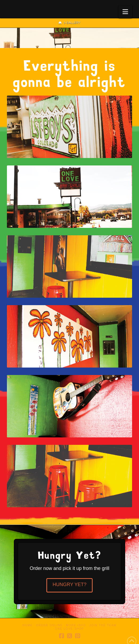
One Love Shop (69, 629)
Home (28, 625)
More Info (76, 625)
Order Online (49, 625)
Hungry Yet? (69, 585)
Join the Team (103, 625)
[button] (125, 12)
